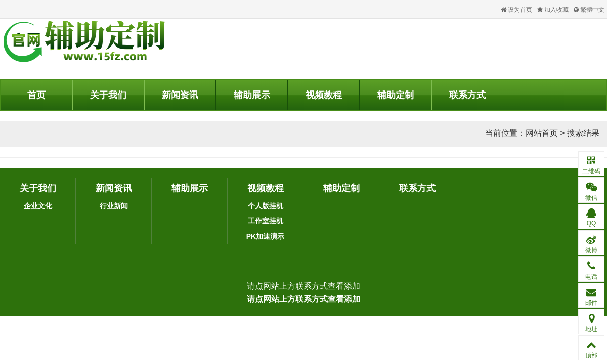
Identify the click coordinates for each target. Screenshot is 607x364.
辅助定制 (396, 95)
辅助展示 (252, 95)
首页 (36, 95)
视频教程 (324, 95)
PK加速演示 (265, 236)
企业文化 (38, 206)
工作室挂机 (266, 221)
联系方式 (467, 95)
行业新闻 (114, 206)
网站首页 (542, 133)
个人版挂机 (266, 206)
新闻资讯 (180, 95)
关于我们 (108, 95)
